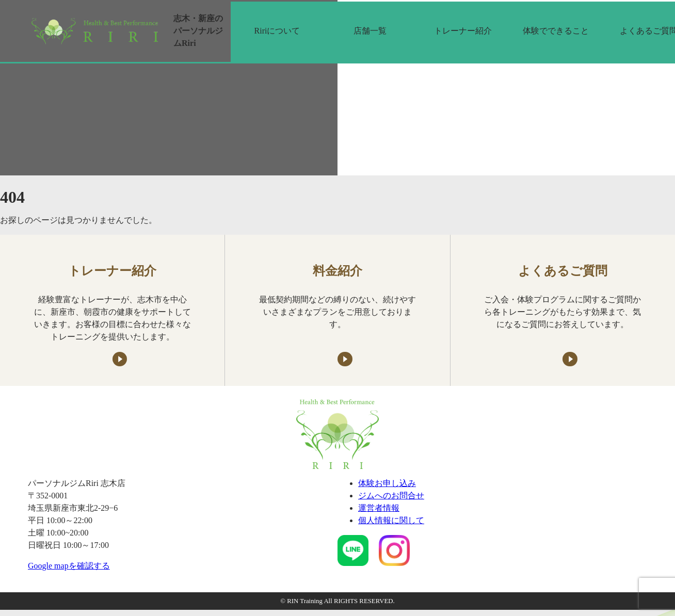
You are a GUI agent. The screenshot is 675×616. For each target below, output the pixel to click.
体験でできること (556, 31)
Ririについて (277, 31)
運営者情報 (379, 508)
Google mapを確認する (69, 566)
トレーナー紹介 (463, 31)
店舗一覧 (370, 31)
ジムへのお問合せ (391, 496)
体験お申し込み (387, 483)
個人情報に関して (391, 520)
